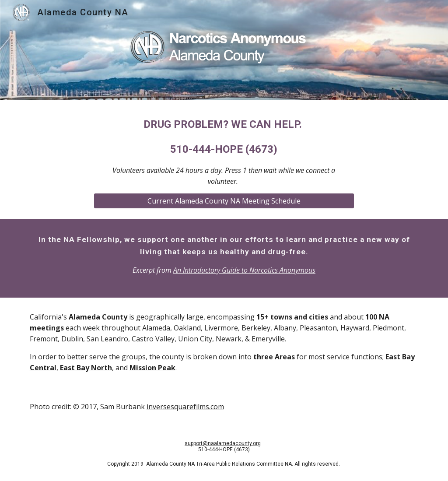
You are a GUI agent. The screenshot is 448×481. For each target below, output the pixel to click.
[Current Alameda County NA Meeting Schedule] (224, 201)
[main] (224, 152)
